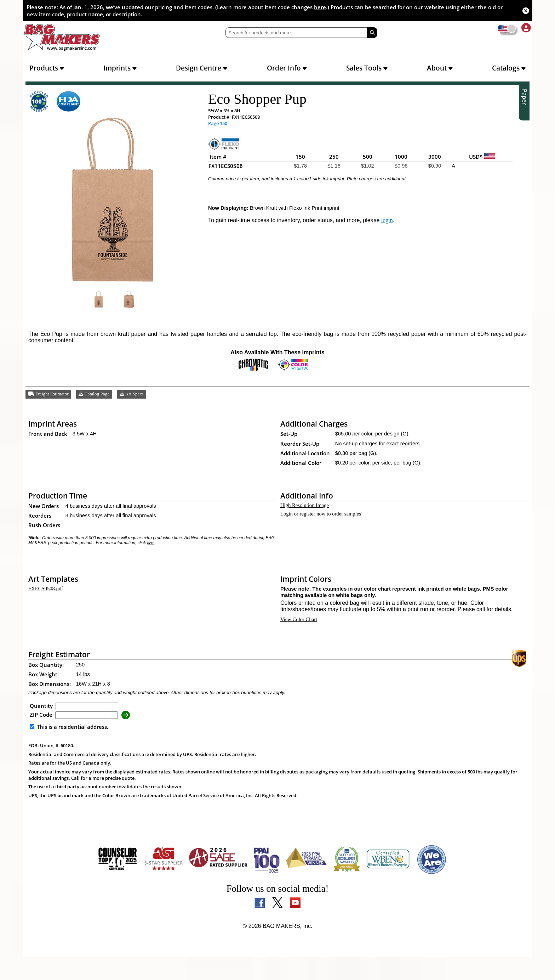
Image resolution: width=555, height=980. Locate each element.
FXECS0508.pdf (47, 597)
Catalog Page (98, 399)
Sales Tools (367, 68)
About (440, 68)
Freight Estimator (50, 399)
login (399, 225)
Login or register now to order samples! (328, 521)
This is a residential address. (69, 750)
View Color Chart (301, 641)
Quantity (41, 729)
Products (47, 68)
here (320, 7)
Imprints (120, 68)
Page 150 (218, 124)
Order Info (287, 68)
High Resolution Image (308, 512)
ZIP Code (41, 738)
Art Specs (138, 399)
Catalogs (509, 68)
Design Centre (202, 68)
